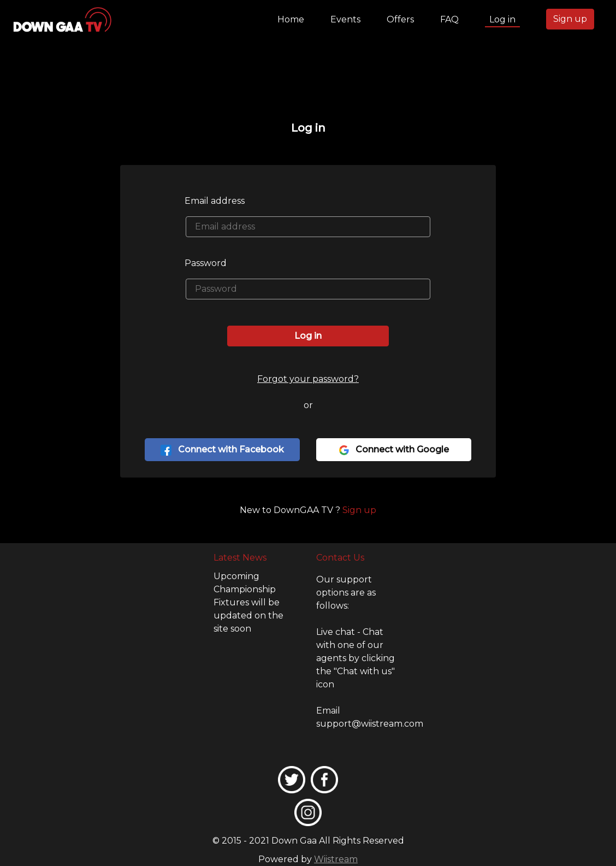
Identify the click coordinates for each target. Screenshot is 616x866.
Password (206, 263)
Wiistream (336, 859)
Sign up (570, 19)
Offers (400, 19)
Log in (502, 19)
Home (293, 19)
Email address (215, 201)
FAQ (449, 19)
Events (345, 19)
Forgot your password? (308, 379)
